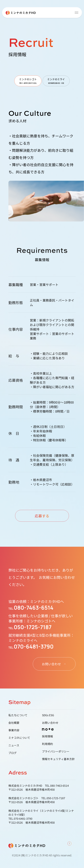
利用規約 (47, 744)
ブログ (13, 753)
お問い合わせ (50, 723)
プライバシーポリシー (56, 751)
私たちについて (18, 715)
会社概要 (14, 723)
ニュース (14, 745)
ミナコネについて (19, 738)
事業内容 (14, 730)
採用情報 (47, 736)
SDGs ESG (48, 715)
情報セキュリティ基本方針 (58, 759)
